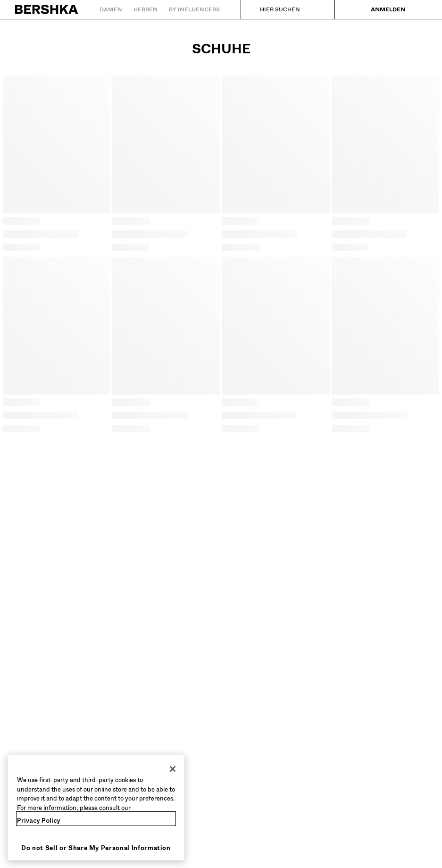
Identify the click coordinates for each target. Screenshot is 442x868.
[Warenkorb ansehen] (420, 9)
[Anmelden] (381, 9)
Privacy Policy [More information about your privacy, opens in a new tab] (39, 821)
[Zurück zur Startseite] (47, 9)
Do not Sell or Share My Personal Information (96, 848)
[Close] (173, 769)
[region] (96, 808)
